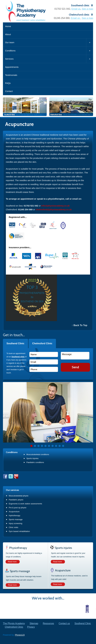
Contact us (64, 623)
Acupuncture (14, 512)
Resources (48, 623)
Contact (9, 91)
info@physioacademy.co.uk (55, 206)
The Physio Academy (14, 623)
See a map (87, 9)
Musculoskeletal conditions (38, 454)
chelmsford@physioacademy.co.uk (54, 210)
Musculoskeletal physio (19, 496)
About (8, 34)
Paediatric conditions (35, 462)
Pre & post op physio (18, 508)
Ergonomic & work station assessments (25, 504)
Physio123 (20, 635)
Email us (76, 9)
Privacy (31, 627)
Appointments (12, 67)
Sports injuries (32, 458)
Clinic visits (14, 527)
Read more (12, 562)
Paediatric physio (16, 500)
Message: (75, 356)
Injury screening (16, 523)
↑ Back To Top (79, 325)
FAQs (8, 83)
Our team (49, 42)
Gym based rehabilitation (19, 531)
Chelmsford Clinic (42, 343)
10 (63, 446)
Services (49, 59)
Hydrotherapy (15, 516)
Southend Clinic (15, 343)
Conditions (49, 51)
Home (8, 26)
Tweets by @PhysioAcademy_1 (19, 483)
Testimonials (11, 75)
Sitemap (34, 623)
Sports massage (16, 519)
